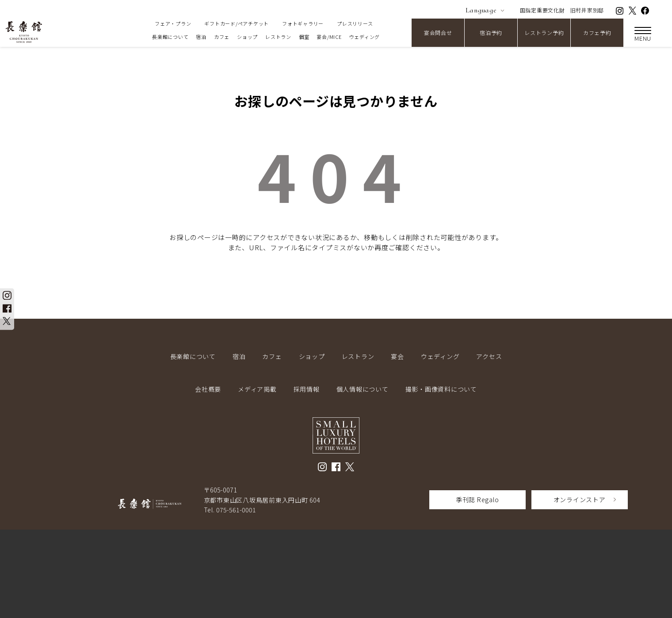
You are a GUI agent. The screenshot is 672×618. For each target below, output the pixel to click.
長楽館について (170, 37)
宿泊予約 (491, 32)
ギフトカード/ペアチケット (237, 23)
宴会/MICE (329, 37)
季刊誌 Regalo (477, 500)
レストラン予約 (544, 32)
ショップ (247, 37)
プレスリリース (355, 23)
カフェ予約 (597, 32)
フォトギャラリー (303, 23)
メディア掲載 (257, 389)
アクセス (489, 356)
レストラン (278, 37)
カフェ (222, 37)
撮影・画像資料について (441, 389)
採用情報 (307, 389)
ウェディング (365, 37)
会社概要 (208, 389)
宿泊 (201, 37)
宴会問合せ (438, 32)
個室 (304, 37)
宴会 (397, 356)
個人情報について (363, 389)
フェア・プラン (173, 23)
